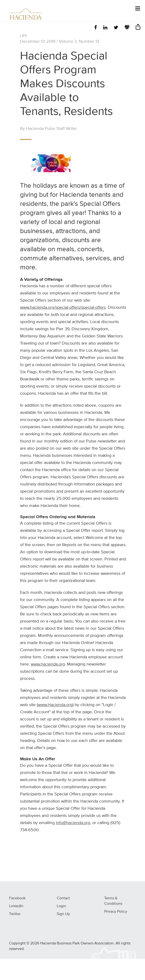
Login (61, 906)
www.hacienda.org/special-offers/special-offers (63, 308)
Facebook (17, 898)
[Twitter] (116, 28)
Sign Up (63, 914)
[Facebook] (96, 28)
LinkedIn (16, 906)
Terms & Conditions (113, 901)
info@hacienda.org (73, 823)
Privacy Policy (116, 912)
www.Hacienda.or (54, 705)
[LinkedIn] (105, 28)
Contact (63, 898)
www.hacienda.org (48, 664)
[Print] (127, 28)
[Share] (138, 28)
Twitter (15, 914)
